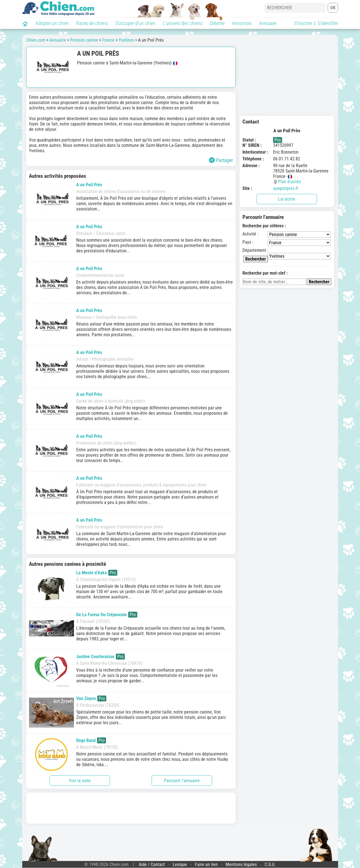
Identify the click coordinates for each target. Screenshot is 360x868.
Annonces (242, 23)
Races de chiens (92, 23)
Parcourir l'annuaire (182, 781)
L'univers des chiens (183, 23)
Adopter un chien (52, 23)
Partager (221, 160)
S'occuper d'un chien (135, 23)
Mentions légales (241, 864)
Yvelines (126, 40)
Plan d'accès (290, 182)
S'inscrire (303, 23)
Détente (217, 23)
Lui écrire (287, 199)
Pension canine (84, 40)
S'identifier (328, 23)
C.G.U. (270, 864)
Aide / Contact (152, 864)
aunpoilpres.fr (286, 188)
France (108, 40)
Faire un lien (206, 864)
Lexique (180, 864)
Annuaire (268, 23)
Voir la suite (80, 781)
